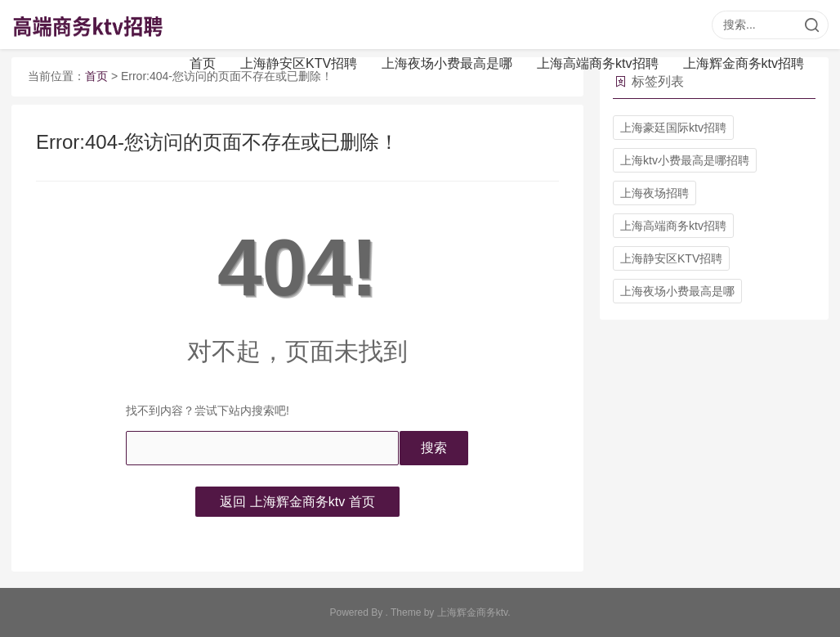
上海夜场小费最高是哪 (447, 63)
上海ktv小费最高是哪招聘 (685, 160)
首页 (203, 63)
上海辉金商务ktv (472, 612)
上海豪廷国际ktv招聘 (673, 128)
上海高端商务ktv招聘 (597, 63)
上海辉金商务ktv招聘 (744, 63)
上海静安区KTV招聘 (299, 63)
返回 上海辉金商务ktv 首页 (297, 502)
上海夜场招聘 (655, 193)
